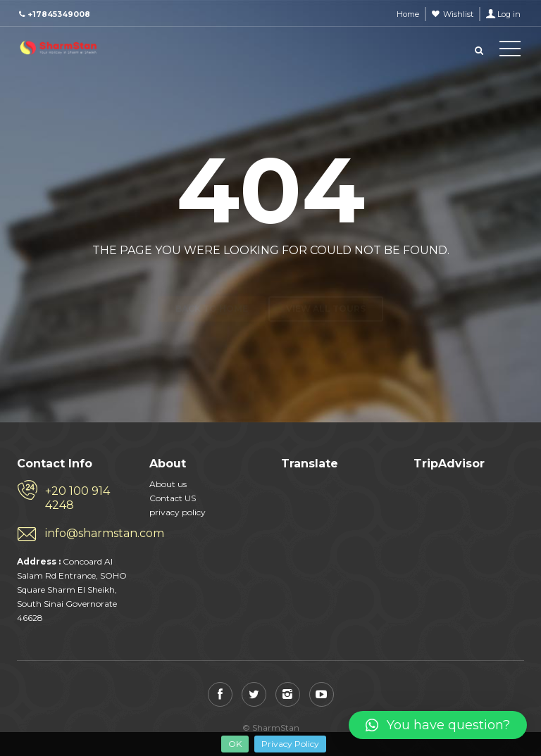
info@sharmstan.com (87, 533)
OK (235, 744)
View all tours (326, 284)
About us (168, 484)
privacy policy (178, 512)
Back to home (212, 284)
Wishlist (458, 14)
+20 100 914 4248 (77, 498)
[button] (438, 725)
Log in (509, 14)
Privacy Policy (290, 744)
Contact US (173, 498)
